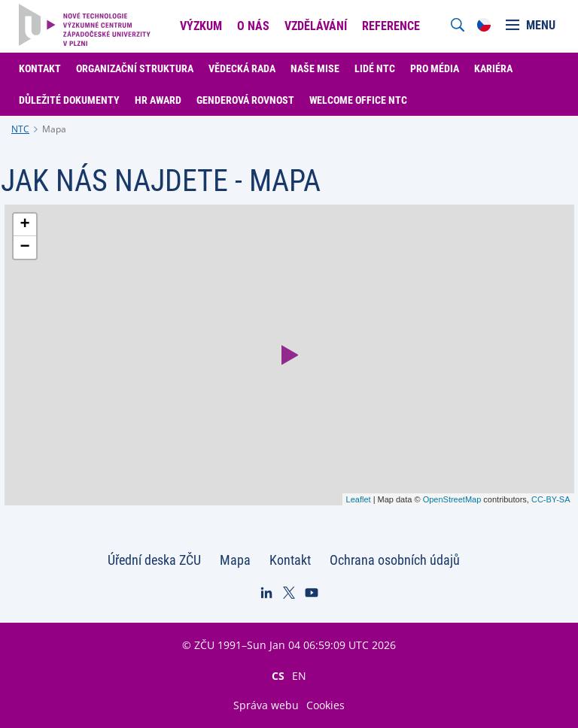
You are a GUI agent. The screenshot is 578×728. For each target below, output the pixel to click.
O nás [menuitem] (253, 26)
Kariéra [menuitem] (493, 68)
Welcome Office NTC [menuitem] (358, 100)
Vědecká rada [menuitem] (242, 68)
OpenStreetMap (452, 499)
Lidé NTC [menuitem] (375, 68)
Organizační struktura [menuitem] (135, 68)
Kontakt (290, 560)
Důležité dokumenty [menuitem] (69, 100)
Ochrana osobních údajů (395, 560)
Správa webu (266, 705)
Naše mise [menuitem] (315, 68)
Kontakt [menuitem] (40, 68)
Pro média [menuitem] (435, 68)
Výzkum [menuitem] (201, 26)
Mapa (54, 129)
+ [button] (24, 225)
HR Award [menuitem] (158, 100)
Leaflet (359, 499)
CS (278, 675)
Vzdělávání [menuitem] (316, 26)
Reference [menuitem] (391, 26)
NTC (20, 129)
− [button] (24, 247)
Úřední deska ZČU (154, 560)
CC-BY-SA (551, 499)
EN (299, 675)
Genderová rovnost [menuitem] (245, 100)
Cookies (326, 705)
